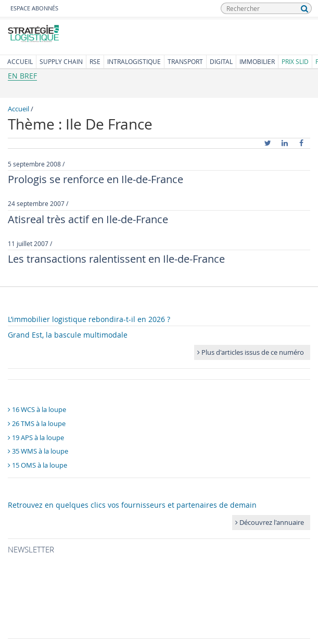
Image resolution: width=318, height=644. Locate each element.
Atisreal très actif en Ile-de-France (88, 219)
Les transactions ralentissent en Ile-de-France (116, 259)
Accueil (20, 61)
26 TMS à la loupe (37, 423)
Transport (185, 61)
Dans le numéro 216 (49, 303)
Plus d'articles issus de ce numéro (251, 352)
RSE (95, 61)
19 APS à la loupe (36, 437)
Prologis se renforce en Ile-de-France (96, 179)
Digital (221, 61)
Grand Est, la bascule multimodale (68, 335)
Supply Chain (61, 61)
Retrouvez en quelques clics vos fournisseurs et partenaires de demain (132, 505)
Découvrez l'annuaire (270, 522)
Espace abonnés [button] (34, 8)
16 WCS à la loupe (37, 409)
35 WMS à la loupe (38, 451)
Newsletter (31, 549)
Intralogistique (134, 61)
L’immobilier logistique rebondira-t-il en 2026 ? (89, 319)
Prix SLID (295, 61)
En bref (22, 76)
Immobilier (257, 61)
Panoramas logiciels (50, 390)
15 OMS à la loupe (37, 465)
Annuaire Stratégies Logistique (71, 488)
